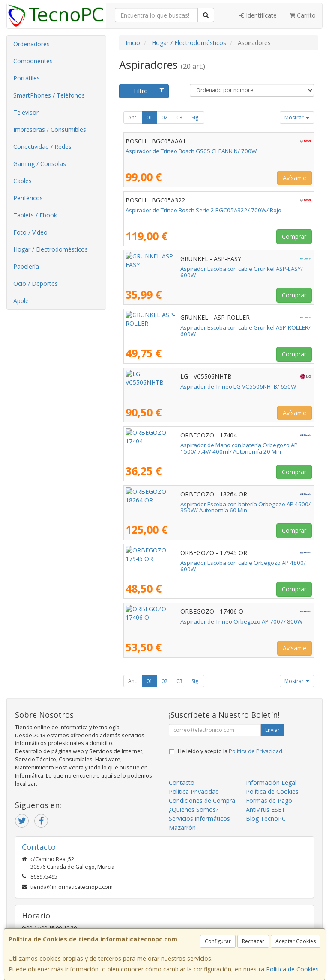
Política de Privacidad (256, 751)
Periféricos (28, 198)
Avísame (295, 178)
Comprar (294, 236)
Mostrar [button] (297, 117)
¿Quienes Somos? (194, 809)
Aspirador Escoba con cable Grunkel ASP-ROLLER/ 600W (199, 327)
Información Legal (271, 783)
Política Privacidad (194, 791)
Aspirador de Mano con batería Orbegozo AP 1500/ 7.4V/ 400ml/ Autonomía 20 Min (211, 448)
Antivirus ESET (266, 809)
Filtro (149, 91)
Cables (22, 181)
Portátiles (27, 78)
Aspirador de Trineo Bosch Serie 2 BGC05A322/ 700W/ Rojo (203, 210)
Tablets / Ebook (35, 215)
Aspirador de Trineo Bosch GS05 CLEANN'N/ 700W (191, 151)
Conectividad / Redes (42, 147)
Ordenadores (31, 44)
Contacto (182, 783)
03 (179, 117)
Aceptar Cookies (296, 941)
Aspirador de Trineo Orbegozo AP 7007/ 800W (187, 621)
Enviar (272, 730)
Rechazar (253, 941)
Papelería (26, 266)
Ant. (133, 117)
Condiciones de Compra (202, 800)
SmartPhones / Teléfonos (49, 95)
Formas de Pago (269, 800)
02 (164, 117)
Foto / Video (30, 232)
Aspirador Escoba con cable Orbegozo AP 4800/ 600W (197, 563)
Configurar (218, 941)
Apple (21, 301)
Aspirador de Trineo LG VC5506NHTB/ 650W (183, 386)
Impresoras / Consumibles (50, 129)
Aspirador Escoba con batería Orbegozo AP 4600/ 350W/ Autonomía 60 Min (215, 507)
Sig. (196, 117)
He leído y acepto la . (231, 751)
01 (150, 117)
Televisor (26, 112)
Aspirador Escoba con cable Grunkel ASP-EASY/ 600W (195, 269)
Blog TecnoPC (266, 818)
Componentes (33, 61)
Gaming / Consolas (40, 164)
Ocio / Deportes (36, 284)
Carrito (303, 15)
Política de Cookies (292, 969)
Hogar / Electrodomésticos (51, 249)
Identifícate (258, 15)
